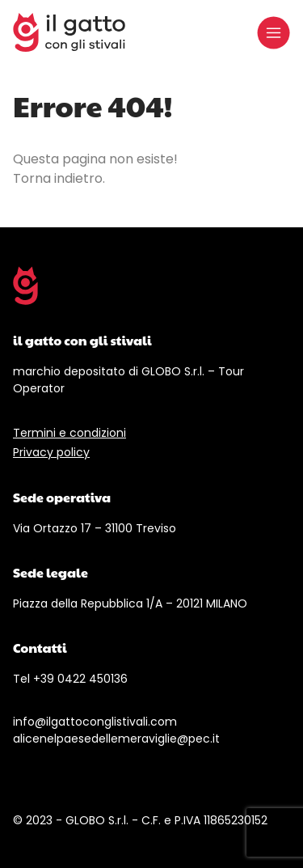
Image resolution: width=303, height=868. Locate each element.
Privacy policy (51, 452)
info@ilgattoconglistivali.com (95, 722)
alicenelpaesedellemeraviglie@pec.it (116, 739)
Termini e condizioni (69, 433)
